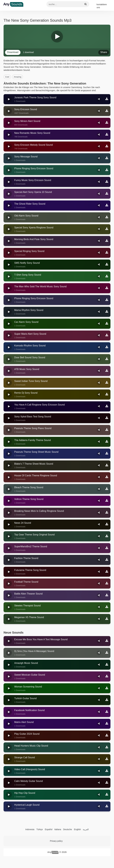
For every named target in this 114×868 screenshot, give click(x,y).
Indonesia (30, 829)
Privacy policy (56, 841)
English (77, 829)
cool (7, 77)
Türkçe (40, 829)
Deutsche (67, 829)
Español (49, 829)
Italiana (58, 829)
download (13, 52)
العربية (86, 829)
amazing (18, 77)
